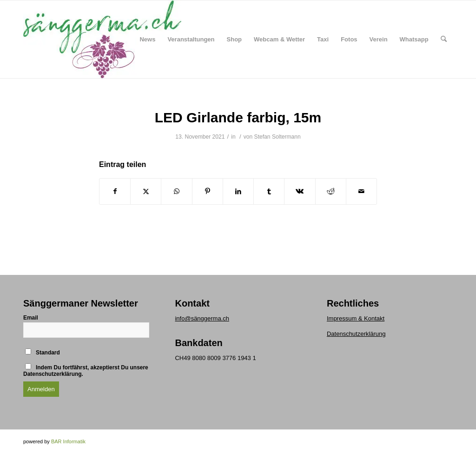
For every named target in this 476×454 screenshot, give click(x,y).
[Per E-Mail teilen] (361, 191)
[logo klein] (102, 39)
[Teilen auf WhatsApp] (176, 191)
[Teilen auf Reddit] (331, 191)
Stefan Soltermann (278, 137)
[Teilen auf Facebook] (115, 191)
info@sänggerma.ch (202, 318)
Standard (43, 352)
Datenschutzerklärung (356, 334)
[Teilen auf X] (146, 191)
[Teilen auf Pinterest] (208, 191)
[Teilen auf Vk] (300, 191)
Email (31, 318)
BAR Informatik (68, 441)
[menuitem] (147, 39)
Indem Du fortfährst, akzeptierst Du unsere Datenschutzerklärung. (86, 370)
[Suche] (444, 39)
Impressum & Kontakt (356, 318)
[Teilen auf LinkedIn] (238, 191)
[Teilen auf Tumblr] (269, 191)
